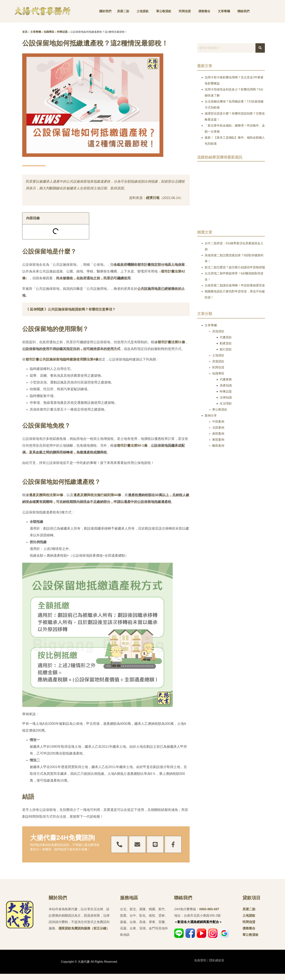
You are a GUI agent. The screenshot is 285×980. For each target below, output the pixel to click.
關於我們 (105, 11)
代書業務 (226, 379)
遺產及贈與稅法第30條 (46, 495)
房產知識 (226, 385)
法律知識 (226, 397)
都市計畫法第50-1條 (132, 446)
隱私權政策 (217, 960)
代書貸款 (226, 337)
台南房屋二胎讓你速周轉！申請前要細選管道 (235, 285)
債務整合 (204, 11)
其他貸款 (218, 331)
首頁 (25, 32)
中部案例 (218, 422)
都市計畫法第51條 (171, 342)
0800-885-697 (209, 909)
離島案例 (218, 446)
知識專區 (49, 32)
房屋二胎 (123, 11)
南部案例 (218, 434)
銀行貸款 (226, 349)
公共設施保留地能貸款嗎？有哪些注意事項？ (82, 309)
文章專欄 (224, 11)
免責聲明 (200, 960)
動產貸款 (226, 343)
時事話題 (62, 32)
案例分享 (211, 416)
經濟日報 (153, 198)
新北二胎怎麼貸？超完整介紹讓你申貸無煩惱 (235, 267)
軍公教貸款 (164, 11)
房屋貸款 (218, 361)
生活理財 (226, 403)
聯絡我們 (243, 11)
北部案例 (218, 428)
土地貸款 (143, 11)
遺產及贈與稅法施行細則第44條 (97, 495)
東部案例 (218, 440)
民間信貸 (185, 11)
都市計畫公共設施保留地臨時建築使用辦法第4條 (62, 359)
